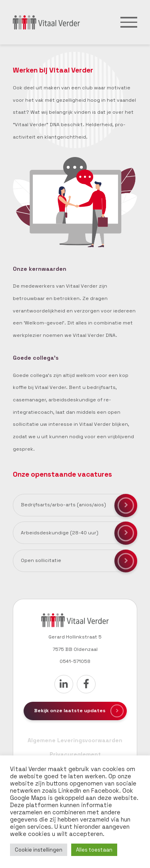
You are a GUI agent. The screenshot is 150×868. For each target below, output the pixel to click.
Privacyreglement (75, 754)
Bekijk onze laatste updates (70, 711)
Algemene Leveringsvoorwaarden (75, 740)
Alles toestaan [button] (94, 850)
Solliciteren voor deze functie (126, 505)
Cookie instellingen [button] (39, 850)
